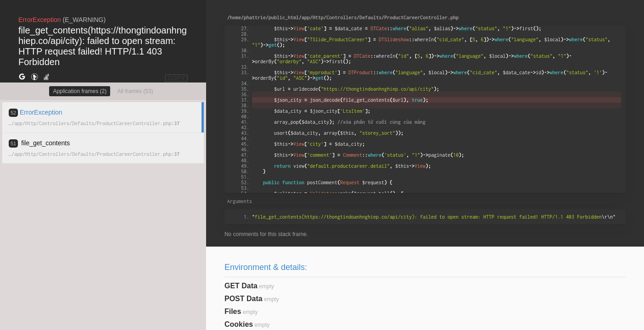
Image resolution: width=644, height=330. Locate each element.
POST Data (244, 299)
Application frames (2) (80, 91)
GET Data (241, 286)
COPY (176, 78)
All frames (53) (135, 91)
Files (233, 311)
